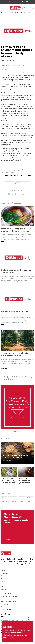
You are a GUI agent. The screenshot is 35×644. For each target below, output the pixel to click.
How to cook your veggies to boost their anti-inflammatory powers (16, 230)
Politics (4, 69)
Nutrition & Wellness (15, 13)
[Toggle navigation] (2, 8)
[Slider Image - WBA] (17, 431)
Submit (29, 540)
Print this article (27, 175)
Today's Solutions (6, 594)
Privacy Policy (5, 607)
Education (13, 502)
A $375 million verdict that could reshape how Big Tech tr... (25, 481)
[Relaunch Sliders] (20, 431)
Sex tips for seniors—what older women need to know (14, 313)
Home (3, 13)
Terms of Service (6, 610)
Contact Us (4, 604)
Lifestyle (29, 502)
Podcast (4, 599)
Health (7, 13)
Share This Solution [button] (8, 60)
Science (22, 498)
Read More (5, 241)
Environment (6, 65)
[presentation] (15, 529)
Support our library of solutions (15, 378)
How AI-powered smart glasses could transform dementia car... (9, 481)
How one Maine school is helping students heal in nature (15, 354)
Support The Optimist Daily (9, 596)
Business (30, 498)
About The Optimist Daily (8, 602)
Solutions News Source (10, 175)
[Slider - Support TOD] (18, 431)
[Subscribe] (15, 431)
